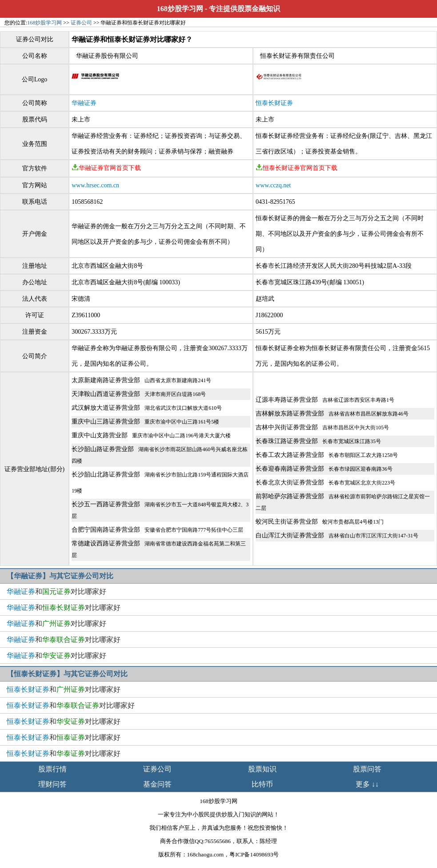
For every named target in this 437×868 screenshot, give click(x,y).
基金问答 (157, 784)
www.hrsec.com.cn (95, 185)
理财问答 (52, 784)
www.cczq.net (273, 185)
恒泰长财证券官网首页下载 (297, 168)
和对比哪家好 (56, 591)
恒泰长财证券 (274, 103)
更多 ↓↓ (367, 784)
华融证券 (84, 103)
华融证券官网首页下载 (106, 168)
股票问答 (367, 769)
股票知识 (262, 769)
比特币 (262, 784)
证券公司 (81, 23)
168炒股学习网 (180, 9)
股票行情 (52, 769)
